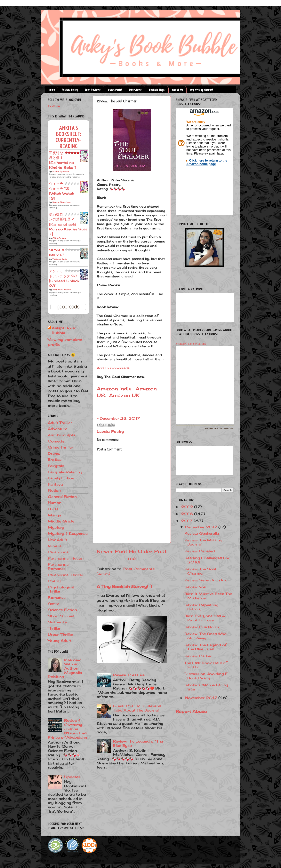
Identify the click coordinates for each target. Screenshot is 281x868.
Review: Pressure (129, 675)
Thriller (54, 628)
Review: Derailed (200, 551)
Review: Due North (202, 627)
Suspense (57, 622)
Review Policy (70, 90)
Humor (54, 503)
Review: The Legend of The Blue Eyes (138, 743)
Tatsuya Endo (60, 259)
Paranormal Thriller (66, 575)
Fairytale (56, 466)
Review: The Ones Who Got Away (205, 636)
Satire (54, 604)
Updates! (73, 777)
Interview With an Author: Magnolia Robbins (65, 668)
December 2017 (202, 527)
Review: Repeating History (201, 607)
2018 (188, 514)
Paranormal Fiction (66, 558)
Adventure (58, 429)
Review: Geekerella (202, 533)
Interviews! (136, 90)
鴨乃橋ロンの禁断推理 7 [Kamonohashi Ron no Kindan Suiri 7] (68, 224)
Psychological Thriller (61, 589)
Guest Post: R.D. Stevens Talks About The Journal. (137, 708)
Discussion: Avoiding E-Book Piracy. (207, 676)
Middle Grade (61, 521)
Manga (54, 515)
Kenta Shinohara (61, 202)
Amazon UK (124, 395)
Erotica (55, 459)
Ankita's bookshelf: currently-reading (68, 137)
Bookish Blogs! (157, 90)
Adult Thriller (60, 423)
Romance (57, 597)
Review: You (195, 587)
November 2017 (202, 698)
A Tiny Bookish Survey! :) (124, 586)
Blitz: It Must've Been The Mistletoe (208, 596)
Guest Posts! (115, 90)
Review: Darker (198, 656)
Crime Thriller (60, 447)
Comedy (56, 441)
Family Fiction (61, 478)
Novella (55, 546)
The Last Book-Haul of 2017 (206, 665)
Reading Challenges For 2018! (207, 560)
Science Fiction (62, 610)
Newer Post (112, 551)
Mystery (56, 527)
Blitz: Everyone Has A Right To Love (205, 618)
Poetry (118, 431)
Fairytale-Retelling (65, 472)
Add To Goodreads (113, 368)
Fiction (54, 490)
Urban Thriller (61, 634)
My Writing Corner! (202, 90)
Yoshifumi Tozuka (62, 290)
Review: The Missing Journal (203, 542)
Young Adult (59, 641)
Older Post (152, 551)
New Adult (57, 540)
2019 (188, 507)
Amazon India (114, 389)
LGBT (53, 509)
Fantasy (55, 484)
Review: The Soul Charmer (200, 571)
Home (52, 90)
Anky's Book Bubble (63, 330)
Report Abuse (191, 711)
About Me (178, 90)
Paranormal (59, 552)
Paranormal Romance (59, 566)
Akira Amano (59, 238)
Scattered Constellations (191, 344)
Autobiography (62, 435)
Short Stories (61, 616)
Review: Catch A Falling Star (206, 687)
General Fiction (62, 497)
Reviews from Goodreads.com (220, 428)
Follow (54, 106)
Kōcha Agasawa (61, 171)
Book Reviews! (93, 90)
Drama (54, 453)
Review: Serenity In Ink (205, 580)
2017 (187, 521)
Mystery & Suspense (68, 533)
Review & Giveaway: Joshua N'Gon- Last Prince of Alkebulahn (68, 729)
